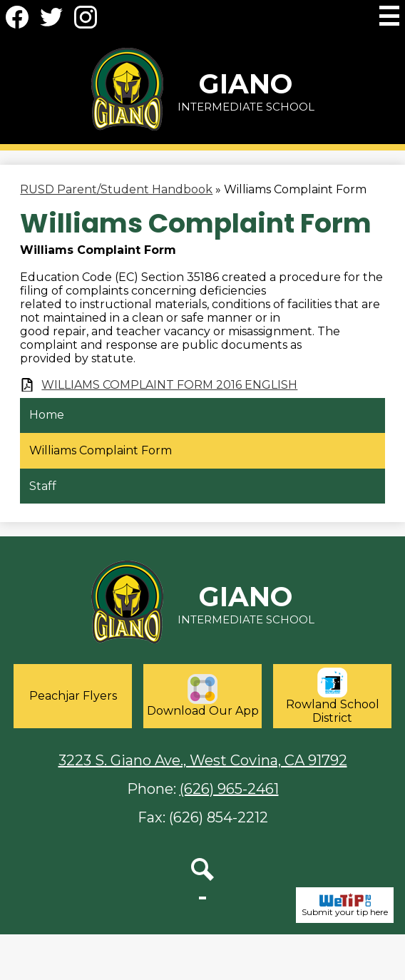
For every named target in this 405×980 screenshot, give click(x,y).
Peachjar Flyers (73, 696)
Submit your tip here (345, 905)
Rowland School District (333, 696)
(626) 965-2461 (229, 789)
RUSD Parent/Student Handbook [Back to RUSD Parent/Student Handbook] (116, 189)
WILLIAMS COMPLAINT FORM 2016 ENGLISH (169, 385)
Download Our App (203, 696)
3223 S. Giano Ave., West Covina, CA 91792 (203, 760)
